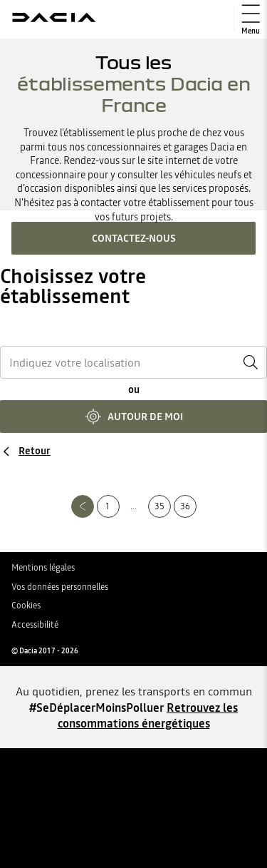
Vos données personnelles (60, 587)
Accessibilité (35, 625)
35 (159, 506)
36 (185, 506)
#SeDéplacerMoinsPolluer (96, 708)
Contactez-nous (134, 238)
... (133, 506)
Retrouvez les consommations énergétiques (148, 715)
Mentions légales (43, 568)
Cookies (26, 606)
